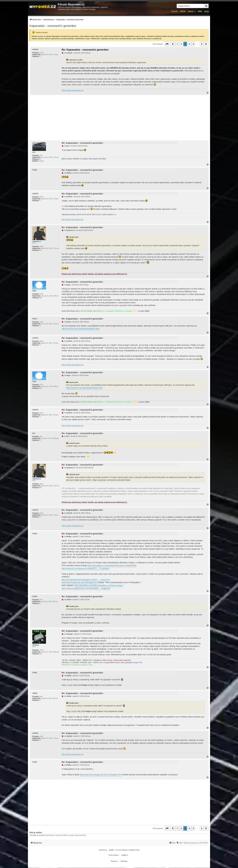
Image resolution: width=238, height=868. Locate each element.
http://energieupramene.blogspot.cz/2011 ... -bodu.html (86, 580)
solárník (35, 49)
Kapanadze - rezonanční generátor (53, 26)
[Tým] (179, 843)
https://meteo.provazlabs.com (73, 90)
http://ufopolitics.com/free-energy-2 (108, 585)
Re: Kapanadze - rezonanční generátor (85, 50)
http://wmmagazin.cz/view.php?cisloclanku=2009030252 (112, 565)
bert (34, 433)
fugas (34, 291)
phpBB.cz (125, 855)
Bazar (191, 11)
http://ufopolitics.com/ (84, 585)
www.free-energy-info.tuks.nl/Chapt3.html (80, 582)
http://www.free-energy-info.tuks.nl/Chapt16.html (101, 775)
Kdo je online (36, 832)
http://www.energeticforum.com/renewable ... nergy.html (86, 588)
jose (34, 152)
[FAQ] (172, 843)
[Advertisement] (119, 118)
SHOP (183, 11)
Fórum (175, 11)
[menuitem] (57, 20)
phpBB (111, 850)
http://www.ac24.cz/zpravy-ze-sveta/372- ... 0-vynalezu (85, 568)
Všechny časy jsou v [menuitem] (196, 843)
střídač (35, 596)
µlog (207, 11)
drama (35, 319)
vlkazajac (36, 645)
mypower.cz (37, 241)
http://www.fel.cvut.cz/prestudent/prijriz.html (81, 329)
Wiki (200, 11)
